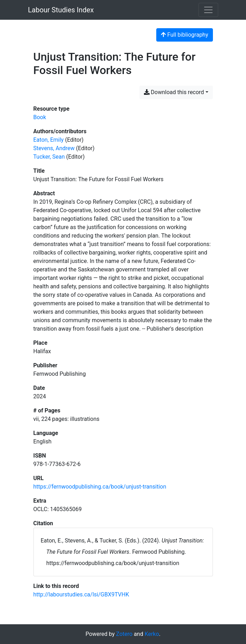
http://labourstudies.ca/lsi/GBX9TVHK (81, 594)
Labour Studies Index (61, 10)
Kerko (152, 634)
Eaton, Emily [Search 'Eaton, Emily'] (49, 140)
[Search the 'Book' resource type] (40, 117)
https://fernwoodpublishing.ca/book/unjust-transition (100, 487)
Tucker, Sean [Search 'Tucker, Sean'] (49, 157)
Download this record (174, 92)
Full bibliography (184, 35)
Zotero (124, 634)
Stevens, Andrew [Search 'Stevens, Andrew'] (54, 148)
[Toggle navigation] (208, 10)
